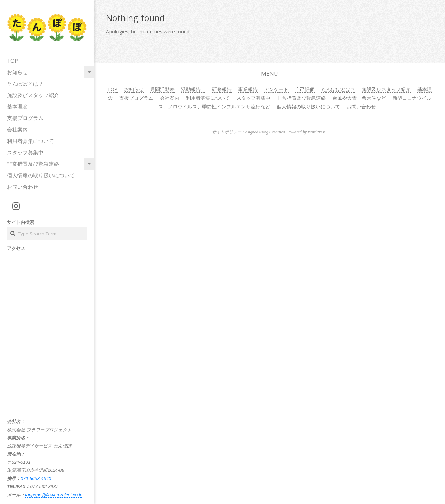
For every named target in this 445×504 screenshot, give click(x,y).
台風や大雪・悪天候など (359, 98)
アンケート (276, 89)
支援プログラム (25, 118)
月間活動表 (162, 89)
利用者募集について (30, 141)
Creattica (277, 132)
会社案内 (17, 129)
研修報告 (222, 89)
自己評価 (305, 89)
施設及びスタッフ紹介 (33, 95)
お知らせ (17, 72)
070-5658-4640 (36, 478)
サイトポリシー (227, 132)
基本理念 (17, 106)
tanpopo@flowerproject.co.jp (54, 495)
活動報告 (193, 89)
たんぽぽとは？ (25, 83)
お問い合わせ (23, 187)
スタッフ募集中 (25, 152)
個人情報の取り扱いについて (41, 175)
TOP (13, 60)
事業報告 (248, 89)
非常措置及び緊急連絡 (33, 164)
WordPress (317, 132)
